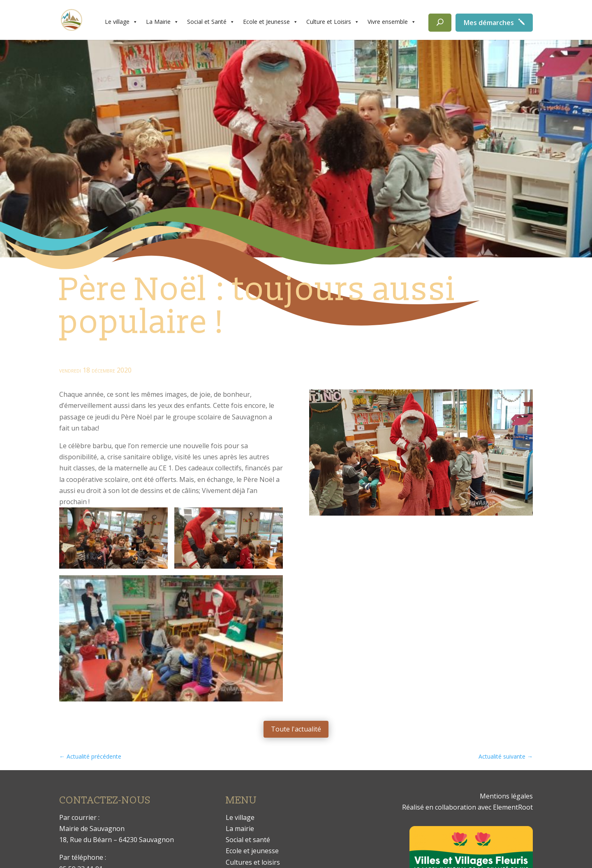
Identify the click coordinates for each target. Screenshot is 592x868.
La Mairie (162, 22)
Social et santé (248, 840)
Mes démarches (489, 23)
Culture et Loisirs (333, 22)
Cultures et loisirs (253, 862)
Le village (121, 22)
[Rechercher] (440, 23)
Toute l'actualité (296, 729)
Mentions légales (506, 796)
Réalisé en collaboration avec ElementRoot (467, 807)
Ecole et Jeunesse (271, 22)
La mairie (240, 829)
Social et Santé (211, 22)
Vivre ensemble (392, 22)
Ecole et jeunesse (252, 851)
